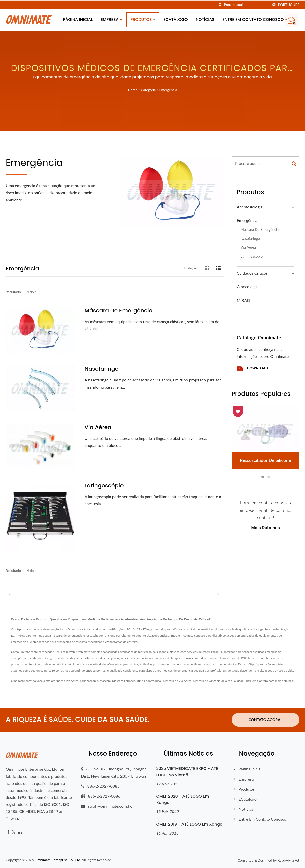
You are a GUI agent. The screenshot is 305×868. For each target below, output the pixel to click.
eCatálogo (176, 19)
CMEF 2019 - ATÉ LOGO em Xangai (190, 824)
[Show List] (218, 268)
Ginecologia (247, 287)
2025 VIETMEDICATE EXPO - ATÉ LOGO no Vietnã (187, 771)
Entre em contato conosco (255, 19)
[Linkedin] (20, 832)
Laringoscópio (104, 486)
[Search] (246, 5)
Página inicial (78, 19)
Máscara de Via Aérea (177, 681)
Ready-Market (289, 860)
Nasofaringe (102, 369)
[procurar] (220, 5)
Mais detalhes (265, 528)
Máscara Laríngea (124, 681)
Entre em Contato (256, 681)
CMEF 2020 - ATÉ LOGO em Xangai (183, 799)
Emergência (168, 90)
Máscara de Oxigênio (207, 681)
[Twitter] (14, 832)
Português (289, 5)
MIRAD (243, 300)
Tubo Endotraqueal (149, 681)
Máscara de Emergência (119, 311)
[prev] (10, 594)
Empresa (111, 19)
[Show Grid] (207, 268)
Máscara (105, 681)
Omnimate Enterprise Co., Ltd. (58, 860)
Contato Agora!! (265, 720)
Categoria (148, 90)
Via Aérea (98, 427)
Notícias (205, 19)
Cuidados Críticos (252, 273)
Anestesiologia (250, 207)
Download (252, 369)
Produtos (143, 19)
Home (132, 90)
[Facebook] (8, 832)
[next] (218, 594)
